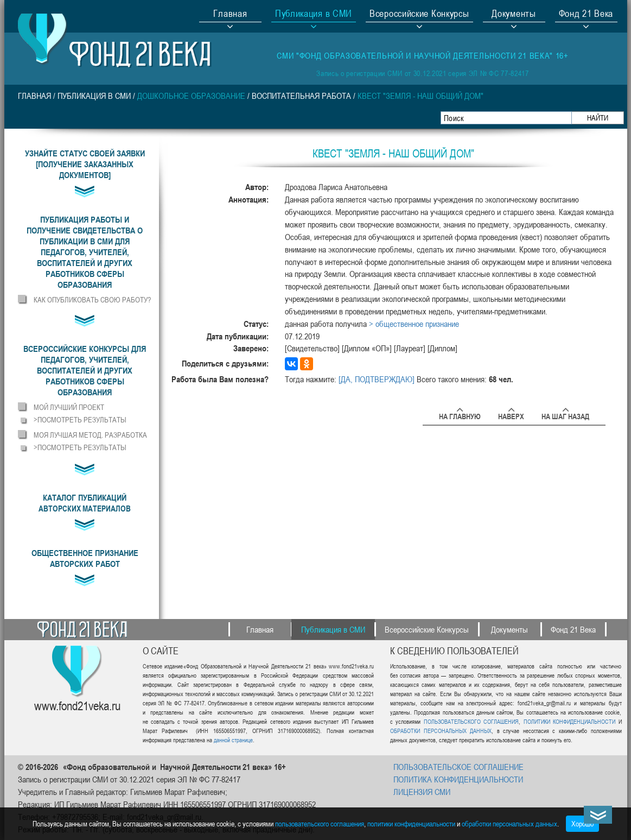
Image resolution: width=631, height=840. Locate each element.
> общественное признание (414, 324)
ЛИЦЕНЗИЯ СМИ (422, 792)
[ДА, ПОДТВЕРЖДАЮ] (377, 379)
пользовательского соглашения (320, 823)
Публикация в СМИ (94, 96)
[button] (85, 252)
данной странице (233, 740)
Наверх (511, 415)
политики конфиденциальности (411, 823)
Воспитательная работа (301, 96)
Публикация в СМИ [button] (314, 15)
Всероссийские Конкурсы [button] (419, 15)
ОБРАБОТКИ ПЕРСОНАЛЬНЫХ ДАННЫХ (441, 731)
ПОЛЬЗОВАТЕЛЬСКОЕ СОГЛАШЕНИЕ (458, 767)
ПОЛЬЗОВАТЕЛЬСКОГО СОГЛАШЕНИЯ (471, 721)
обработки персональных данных (509, 823)
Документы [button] (514, 15)
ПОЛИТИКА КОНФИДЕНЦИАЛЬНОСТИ (458, 779)
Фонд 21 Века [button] (586, 15)
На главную (460, 415)
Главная (230, 15)
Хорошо (582, 823)
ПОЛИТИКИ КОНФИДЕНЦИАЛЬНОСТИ (569, 721)
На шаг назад (565, 415)
